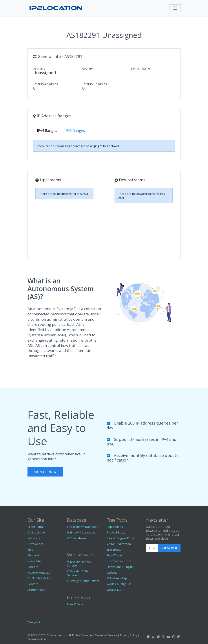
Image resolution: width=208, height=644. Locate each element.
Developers (35, 544)
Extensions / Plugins (120, 567)
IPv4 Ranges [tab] (47, 131)
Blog (30, 550)
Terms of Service (106, 635)
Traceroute (114, 550)
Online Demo (36, 532)
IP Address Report (119, 578)
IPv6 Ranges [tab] (75, 131)
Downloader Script (119, 561)
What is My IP (115, 590)
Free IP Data (75, 604)
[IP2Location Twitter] (153, 637)
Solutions (34, 538)
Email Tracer (115, 555)
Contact (33, 584)
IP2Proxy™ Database (81, 532)
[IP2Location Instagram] (173, 637)
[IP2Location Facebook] (148, 637)
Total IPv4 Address (46, 84)
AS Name (39, 68)
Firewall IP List (116, 532)
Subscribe (169, 548)
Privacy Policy (129, 635)
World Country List (119, 584)
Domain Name (140, 68)
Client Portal (36, 527)
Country (88, 68)
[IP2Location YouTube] (168, 637)
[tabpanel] (104, 146)
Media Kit (34, 555)
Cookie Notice (37, 639)
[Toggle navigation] (175, 8)
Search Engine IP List (120, 538)
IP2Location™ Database (83, 527)
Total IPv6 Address (95, 84)
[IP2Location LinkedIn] (179, 637)
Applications (115, 527)
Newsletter (35, 561)
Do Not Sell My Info (40, 578)
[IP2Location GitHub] (163, 637)
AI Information (37, 590)
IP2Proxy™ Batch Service (83, 581)
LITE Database (77, 538)
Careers (33, 567)
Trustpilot (34, 622)
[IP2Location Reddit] (158, 637)
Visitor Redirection (119, 544)
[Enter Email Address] (152, 548)
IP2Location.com (57, 635)
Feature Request (39, 572)
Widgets (112, 572)
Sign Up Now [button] (45, 472)
